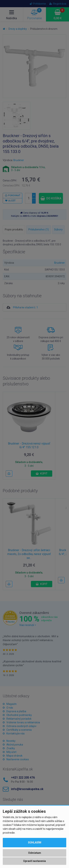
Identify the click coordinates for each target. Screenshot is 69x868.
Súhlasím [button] (35, 843)
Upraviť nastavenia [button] (34, 861)
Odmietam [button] (35, 853)
